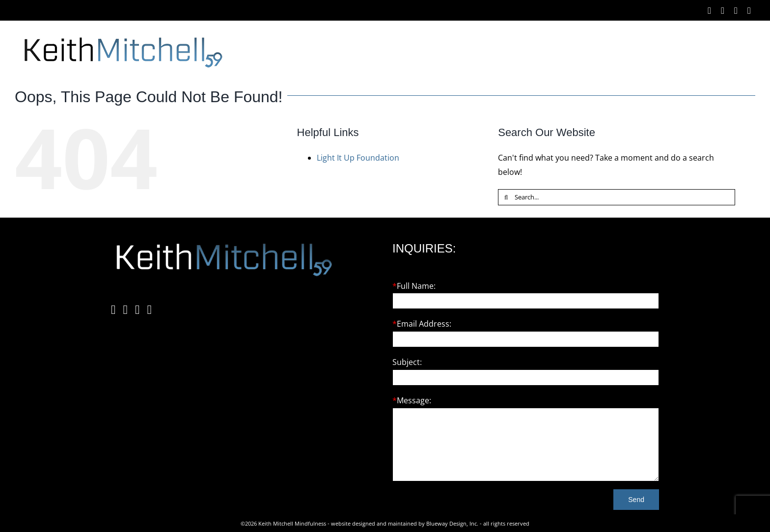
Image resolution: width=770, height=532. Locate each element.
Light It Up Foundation (358, 158)
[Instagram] (126, 310)
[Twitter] (137, 310)
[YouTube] (150, 310)
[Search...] (617, 197)
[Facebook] (113, 310)
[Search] (506, 197)
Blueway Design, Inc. (452, 523)
